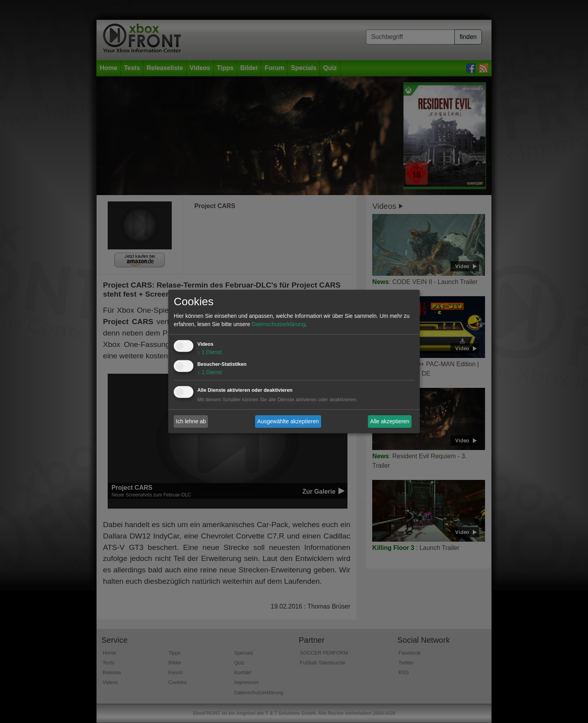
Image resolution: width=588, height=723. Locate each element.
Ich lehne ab (191, 421)
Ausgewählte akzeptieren (288, 421)
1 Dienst (209, 352)
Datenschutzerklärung (278, 325)
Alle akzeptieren (390, 421)
